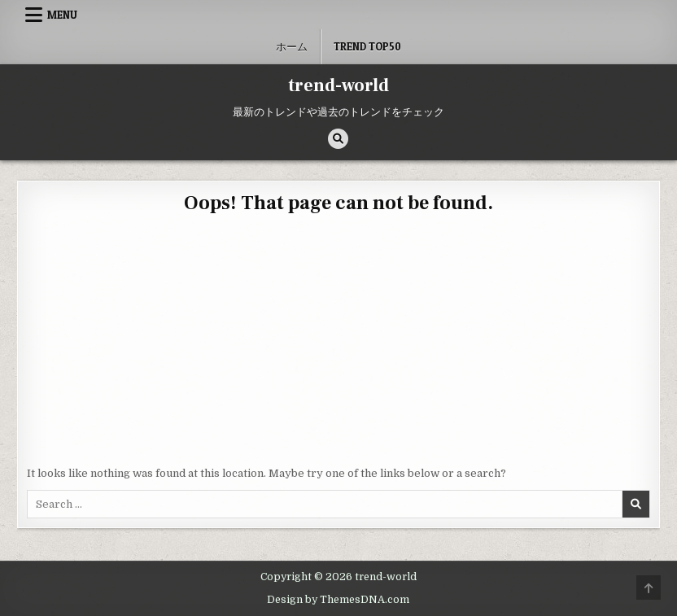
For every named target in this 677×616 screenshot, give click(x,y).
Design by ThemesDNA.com (338, 600)
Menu (62, 15)
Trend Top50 (367, 46)
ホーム (292, 46)
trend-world (338, 85)
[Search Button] (338, 139)
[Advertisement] (338, 343)
